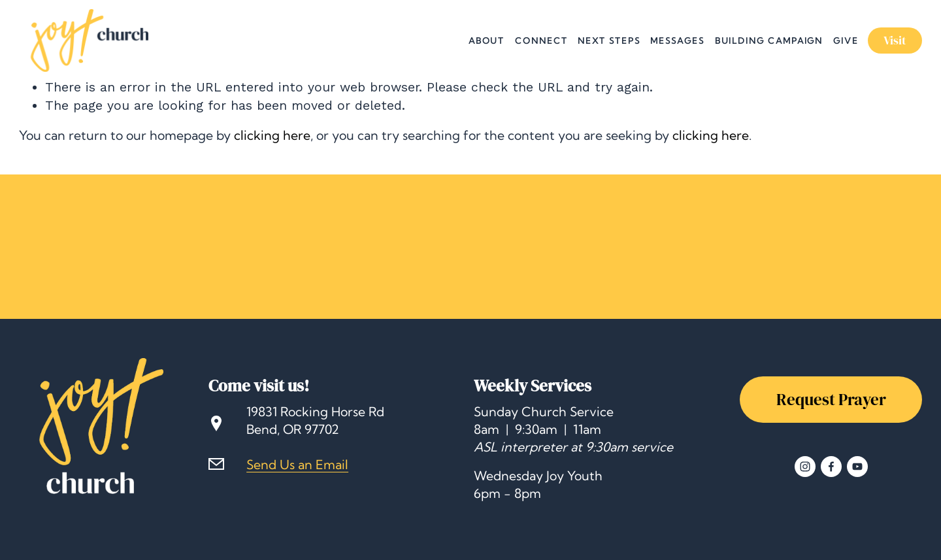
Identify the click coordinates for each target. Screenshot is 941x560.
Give (846, 41)
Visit (895, 41)
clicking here (272, 135)
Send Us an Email (297, 465)
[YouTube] (857, 467)
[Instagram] (805, 467)
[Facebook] (831, 467)
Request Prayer (831, 399)
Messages (677, 41)
